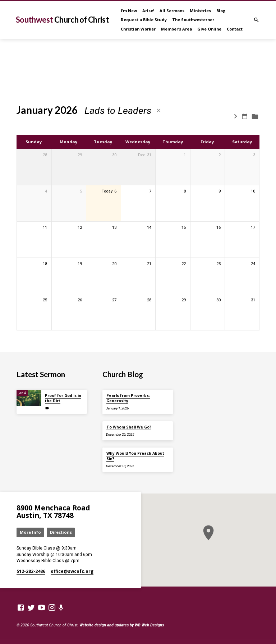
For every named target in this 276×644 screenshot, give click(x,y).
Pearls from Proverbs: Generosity (128, 398)
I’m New (129, 11)
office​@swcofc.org (72, 571)
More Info (30, 532)
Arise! (148, 11)
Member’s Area (176, 29)
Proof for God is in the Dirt (63, 398)
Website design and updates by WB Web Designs (122, 625)
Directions (61, 532)
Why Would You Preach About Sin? (135, 456)
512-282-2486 (31, 571)
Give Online (209, 29)
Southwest (62, 20)
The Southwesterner (193, 20)
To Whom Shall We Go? (129, 427)
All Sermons (172, 11)
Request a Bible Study (144, 20)
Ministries (200, 11)
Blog (221, 11)
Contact (235, 29)
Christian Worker (138, 29)
